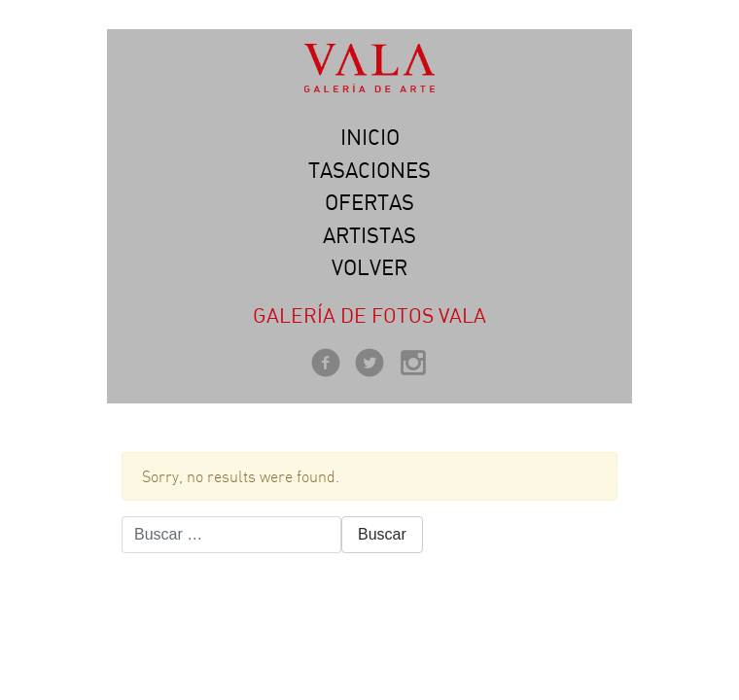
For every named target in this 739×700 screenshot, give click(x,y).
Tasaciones (369, 170)
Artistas (369, 235)
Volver (369, 267)
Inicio (370, 137)
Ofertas (369, 202)
